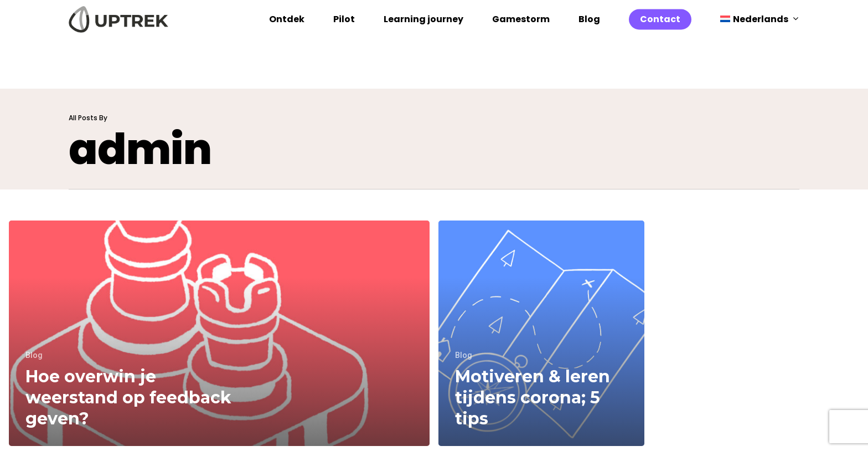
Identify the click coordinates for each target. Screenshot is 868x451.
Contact (660, 44)
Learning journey (423, 44)
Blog (589, 44)
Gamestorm (521, 44)
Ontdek (287, 44)
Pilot (344, 44)
